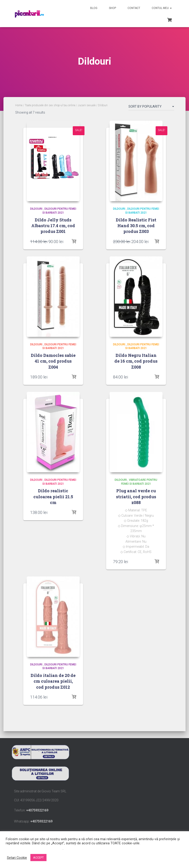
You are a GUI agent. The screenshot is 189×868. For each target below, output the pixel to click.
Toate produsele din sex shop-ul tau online (50, 105)
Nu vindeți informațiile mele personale (34, 848)
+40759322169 (37, 810)
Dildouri (36, 209)
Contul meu (162, 8)
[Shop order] (151, 107)
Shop (112, 8)
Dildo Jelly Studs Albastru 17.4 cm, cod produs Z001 (53, 226)
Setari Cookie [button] (17, 858)
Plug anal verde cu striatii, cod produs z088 (136, 496)
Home (19, 105)
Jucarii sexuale (87, 105)
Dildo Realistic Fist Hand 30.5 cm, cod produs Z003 (136, 226)
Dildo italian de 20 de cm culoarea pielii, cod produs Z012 (53, 681)
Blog (94, 8)
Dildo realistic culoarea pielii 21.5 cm (53, 496)
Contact (134, 8)
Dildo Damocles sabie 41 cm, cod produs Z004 (53, 361)
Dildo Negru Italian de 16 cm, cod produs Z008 (136, 361)
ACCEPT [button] (38, 858)
